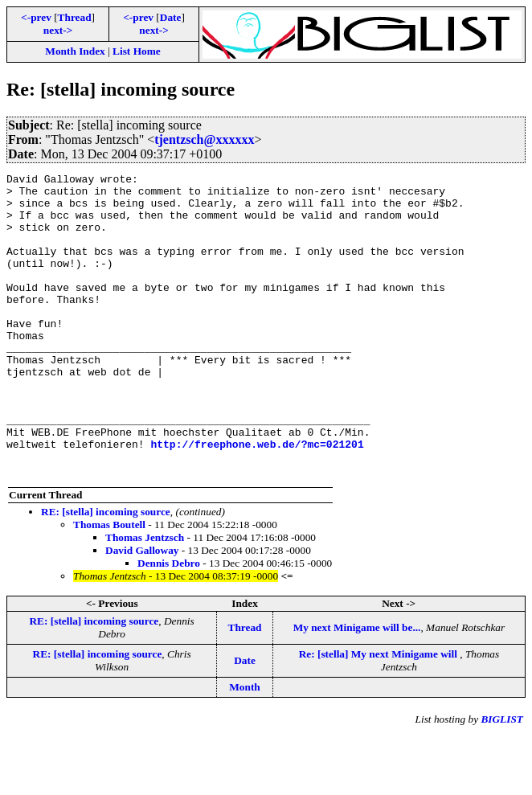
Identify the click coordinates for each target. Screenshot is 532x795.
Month (245, 747)
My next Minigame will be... (357, 688)
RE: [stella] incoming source (106, 572)
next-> (58, 30)
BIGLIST (502, 779)
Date (171, 17)
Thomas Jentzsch (145, 598)
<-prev (36, 17)
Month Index (75, 51)
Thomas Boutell (109, 585)
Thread (75, 17)
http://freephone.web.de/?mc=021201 (257, 499)
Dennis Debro (169, 623)
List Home (137, 51)
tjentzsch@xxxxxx (204, 139)
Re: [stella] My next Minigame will (380, 714)
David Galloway (142, 611)
